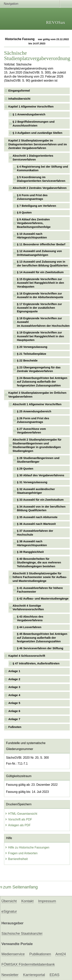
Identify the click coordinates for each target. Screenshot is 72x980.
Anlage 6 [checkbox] (14, 711)
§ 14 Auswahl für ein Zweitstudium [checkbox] (40, 272)
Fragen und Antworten (21, 853)
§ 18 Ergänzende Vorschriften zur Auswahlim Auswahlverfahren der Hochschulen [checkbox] (43, 322)
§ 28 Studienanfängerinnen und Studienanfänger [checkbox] (38, 460)
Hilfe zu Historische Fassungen (27, 847)
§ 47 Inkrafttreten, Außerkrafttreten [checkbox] (36, 663)
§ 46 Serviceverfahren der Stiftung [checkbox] (40, 648)
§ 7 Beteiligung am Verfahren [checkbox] (36, 206)
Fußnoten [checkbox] (15, 727)
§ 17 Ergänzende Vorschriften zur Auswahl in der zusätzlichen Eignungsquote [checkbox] (39, 308)
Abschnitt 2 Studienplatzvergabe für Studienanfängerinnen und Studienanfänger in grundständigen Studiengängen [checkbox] (37, 445)
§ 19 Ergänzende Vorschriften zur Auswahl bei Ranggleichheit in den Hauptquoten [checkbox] (40, 336)
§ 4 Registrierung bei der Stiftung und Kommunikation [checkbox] (42, 168)
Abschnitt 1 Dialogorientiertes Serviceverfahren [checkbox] (33, 158)
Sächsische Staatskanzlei (22, 933)
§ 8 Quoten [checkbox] (24, 213)
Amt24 (61, 954)
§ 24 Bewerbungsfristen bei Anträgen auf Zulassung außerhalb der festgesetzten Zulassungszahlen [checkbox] (42, 382)
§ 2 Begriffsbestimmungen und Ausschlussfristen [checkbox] (34, 124)
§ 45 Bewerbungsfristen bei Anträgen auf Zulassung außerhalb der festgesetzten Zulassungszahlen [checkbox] (42, 638)
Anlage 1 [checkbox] (14, 671)
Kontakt (27, 901)
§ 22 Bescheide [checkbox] (27, 361)
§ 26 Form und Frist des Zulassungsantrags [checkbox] (33, 420)
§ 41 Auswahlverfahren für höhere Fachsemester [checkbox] (40, 590)
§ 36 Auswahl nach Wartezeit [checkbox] (36, 524)
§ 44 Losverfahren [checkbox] (29, 627)
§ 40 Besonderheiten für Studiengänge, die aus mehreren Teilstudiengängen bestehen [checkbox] (39, 563)
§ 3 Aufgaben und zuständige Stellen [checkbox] (38, 133)
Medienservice (13, 954)
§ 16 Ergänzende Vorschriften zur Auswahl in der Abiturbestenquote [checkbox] (40, 295)
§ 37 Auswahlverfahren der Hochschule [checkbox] (35, 533)
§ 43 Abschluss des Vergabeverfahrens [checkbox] (30, 618)
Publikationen (40, 954)
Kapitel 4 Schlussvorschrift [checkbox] (27, 656)
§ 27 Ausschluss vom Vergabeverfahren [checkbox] (31, 431)
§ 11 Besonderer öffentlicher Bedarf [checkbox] (41, 244)
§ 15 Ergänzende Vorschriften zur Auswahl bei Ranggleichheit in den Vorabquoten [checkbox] (40, 283)
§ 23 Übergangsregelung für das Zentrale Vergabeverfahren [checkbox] (39, 369)
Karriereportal (34, 975)
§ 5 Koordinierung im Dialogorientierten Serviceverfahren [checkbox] (41, 179)
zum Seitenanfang (19, 887)
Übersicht (9, 901)
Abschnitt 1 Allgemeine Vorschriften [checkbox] (37, 404)
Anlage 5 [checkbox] (14, 703)
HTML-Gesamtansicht (21, 814)
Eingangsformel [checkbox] (19, 91)
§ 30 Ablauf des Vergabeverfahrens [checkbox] (41, 475)
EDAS (54, 975)
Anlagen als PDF (18, 825)
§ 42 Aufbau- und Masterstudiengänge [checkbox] (43, 599)
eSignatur (9, 911)
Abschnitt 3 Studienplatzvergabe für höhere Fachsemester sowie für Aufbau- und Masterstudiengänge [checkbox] (40, 577)
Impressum (47, 901)
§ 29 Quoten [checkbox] (25, 469)
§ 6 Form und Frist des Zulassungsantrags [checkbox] (32, 197)
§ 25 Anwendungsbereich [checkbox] (34, 411)
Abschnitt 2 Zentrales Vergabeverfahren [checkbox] (40, 188)
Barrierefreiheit (16, 859)
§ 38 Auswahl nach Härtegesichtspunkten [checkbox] (32, 543)
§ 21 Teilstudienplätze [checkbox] (32, 354)
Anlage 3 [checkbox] (14, 687)
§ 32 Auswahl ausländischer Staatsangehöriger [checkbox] (36, 491)
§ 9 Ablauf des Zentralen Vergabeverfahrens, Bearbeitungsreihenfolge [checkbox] (34, 223)
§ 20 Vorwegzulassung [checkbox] (32, 347)
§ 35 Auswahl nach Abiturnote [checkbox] (37, 517)
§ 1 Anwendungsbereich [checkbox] (29, 114)
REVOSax (56, 22)
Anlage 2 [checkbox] (14, 679)
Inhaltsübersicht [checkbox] (19, 99)
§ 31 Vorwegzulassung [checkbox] (32, 482)
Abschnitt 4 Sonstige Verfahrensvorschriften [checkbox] (28, 607)
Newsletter (10, 975)
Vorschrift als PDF (19, 819)
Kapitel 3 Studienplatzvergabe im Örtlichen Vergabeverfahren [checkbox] (37, 395)
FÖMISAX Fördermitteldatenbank (28, 964)
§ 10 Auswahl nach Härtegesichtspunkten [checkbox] (32, 236)
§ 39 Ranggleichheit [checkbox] (30, 552)
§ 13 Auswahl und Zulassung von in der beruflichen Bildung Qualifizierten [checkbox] (42, 263)
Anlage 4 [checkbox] (14, 695)
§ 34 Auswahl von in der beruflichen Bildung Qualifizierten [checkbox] (41, 508)
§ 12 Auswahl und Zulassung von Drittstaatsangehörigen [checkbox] (39, 253)
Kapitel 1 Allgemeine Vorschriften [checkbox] (31, 107)
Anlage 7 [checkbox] (14, 719)
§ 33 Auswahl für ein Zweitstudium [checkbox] (40, 500)
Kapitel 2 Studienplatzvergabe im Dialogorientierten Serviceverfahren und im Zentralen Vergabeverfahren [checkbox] (38, 144)
